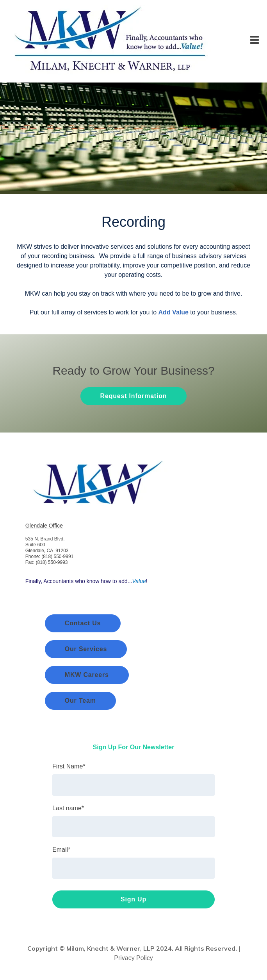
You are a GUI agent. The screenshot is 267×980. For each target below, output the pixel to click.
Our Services (86, 649)
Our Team (80, 701)
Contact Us (83, 623)
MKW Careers (87, 675)
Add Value (174, 312)
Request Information (134, 396)
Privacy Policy (133, 958)
